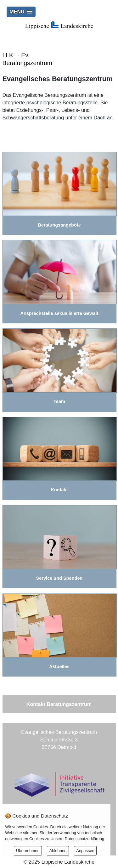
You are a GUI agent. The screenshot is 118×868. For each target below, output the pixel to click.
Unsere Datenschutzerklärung (77, 839)
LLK (8, 55)
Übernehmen (28, 851)
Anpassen (85, 851)
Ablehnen (58, 851)
